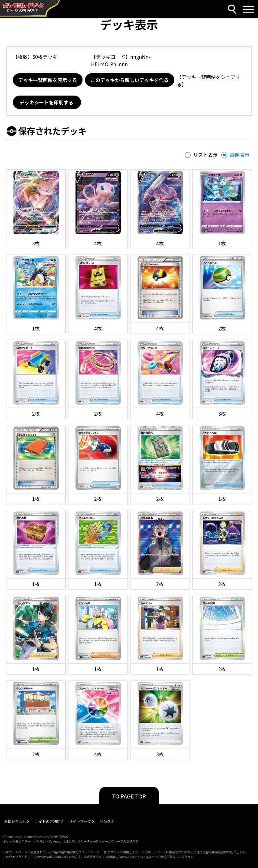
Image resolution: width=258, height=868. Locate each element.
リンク (105, 821)
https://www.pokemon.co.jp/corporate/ (137, 857)
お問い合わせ (15, 821)
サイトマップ (80, 821)
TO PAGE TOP (129, 796)
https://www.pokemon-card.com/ (52, 857)
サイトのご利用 (48, 821)
